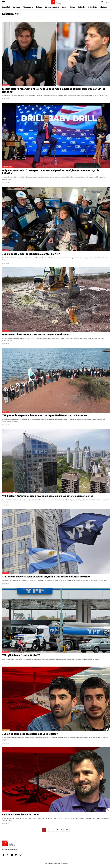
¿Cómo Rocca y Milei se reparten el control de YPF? (31, 254)
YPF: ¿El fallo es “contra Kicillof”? (21, 655)
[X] (7, 855)
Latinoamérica (8, 167)
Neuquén (6, 331)
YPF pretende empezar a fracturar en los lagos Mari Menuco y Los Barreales (45, 415)
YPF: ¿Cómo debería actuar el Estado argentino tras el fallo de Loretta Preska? (46, 577)
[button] (4, 2)
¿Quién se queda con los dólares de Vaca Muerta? (30, 734)
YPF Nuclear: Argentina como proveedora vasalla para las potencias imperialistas (48, 496)
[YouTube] (12, 855)
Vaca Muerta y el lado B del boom (21, 815)
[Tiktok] (21, 855)
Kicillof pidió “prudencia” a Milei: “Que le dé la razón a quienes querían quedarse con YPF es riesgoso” (54, 90)
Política (6, 250)
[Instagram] (16, 855)
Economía (6, 730)
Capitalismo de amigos (10, 492)
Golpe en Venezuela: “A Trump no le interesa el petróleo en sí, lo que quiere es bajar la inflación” (51, 172)
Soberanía (6, 85)
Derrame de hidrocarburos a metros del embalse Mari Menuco (37, 335)
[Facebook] (3, 855)
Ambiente (6, 811)
